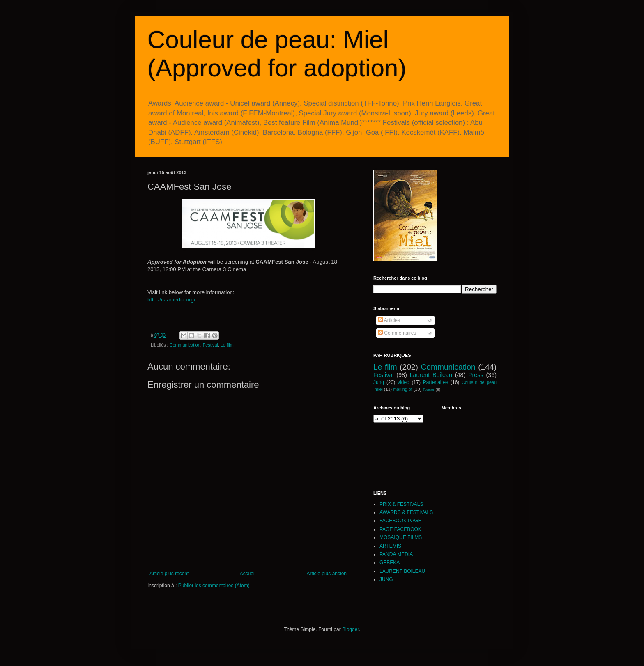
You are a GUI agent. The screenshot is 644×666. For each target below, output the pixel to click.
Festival (210, 345)
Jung (379, 382)
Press (476, 375)
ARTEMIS (390, 546)
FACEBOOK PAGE (400, 521)
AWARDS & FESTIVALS (406, 512)
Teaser (429, 389)
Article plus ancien (327, 574)
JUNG (386, 579)
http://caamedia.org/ (171, 300)
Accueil (248, 574)
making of (403, 389)
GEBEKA (390, 563)
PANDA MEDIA (396, 554)
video (404, 382)
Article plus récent (169, 574)
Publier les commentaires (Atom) (214, 586)
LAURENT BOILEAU (402, 571)
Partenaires (436, 382)
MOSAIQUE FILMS (401, 537)
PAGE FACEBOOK (400, 529)
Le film (227, 345)
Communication (185, 345)
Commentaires (397, 333)
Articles (389, 320)
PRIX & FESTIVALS (401, 504)
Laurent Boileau (431, 375)
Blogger (351, 629)
